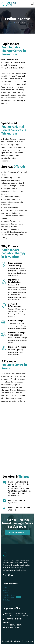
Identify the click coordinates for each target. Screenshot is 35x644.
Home (11, 23)
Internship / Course (9, 595)
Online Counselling (12, 598)
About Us (6, 590)
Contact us (6, 600)
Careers (5, 593)
